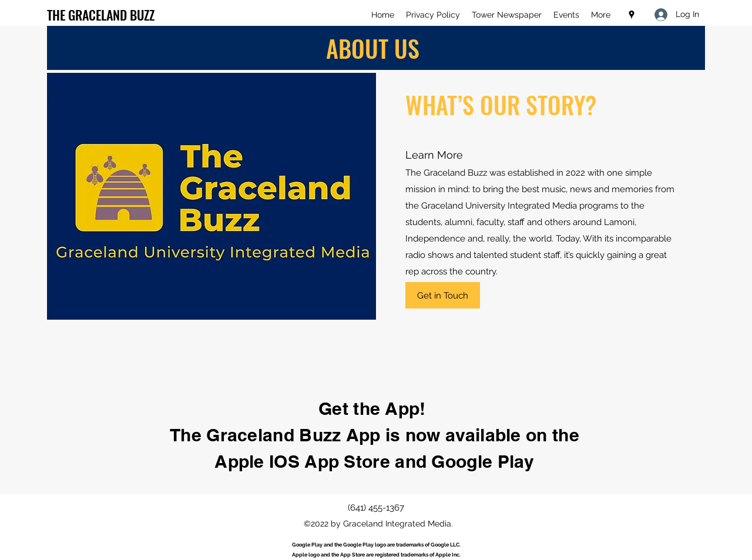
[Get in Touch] (443, 295)
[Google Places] (632, 15)
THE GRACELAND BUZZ (101, 15)
